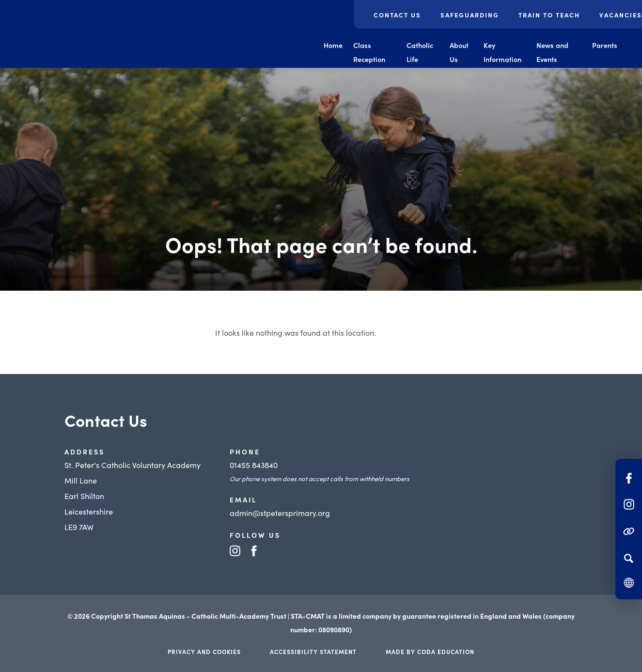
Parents (605, 45)
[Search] (629, 558)
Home (333, 45)
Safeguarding (470, 15)
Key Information (502, 52)
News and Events (552, 52)
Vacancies (621, 15)
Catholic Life (420, 52)
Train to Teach (549, 15)
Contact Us (397, 15)
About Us (459, 52)
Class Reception (369, 52)
